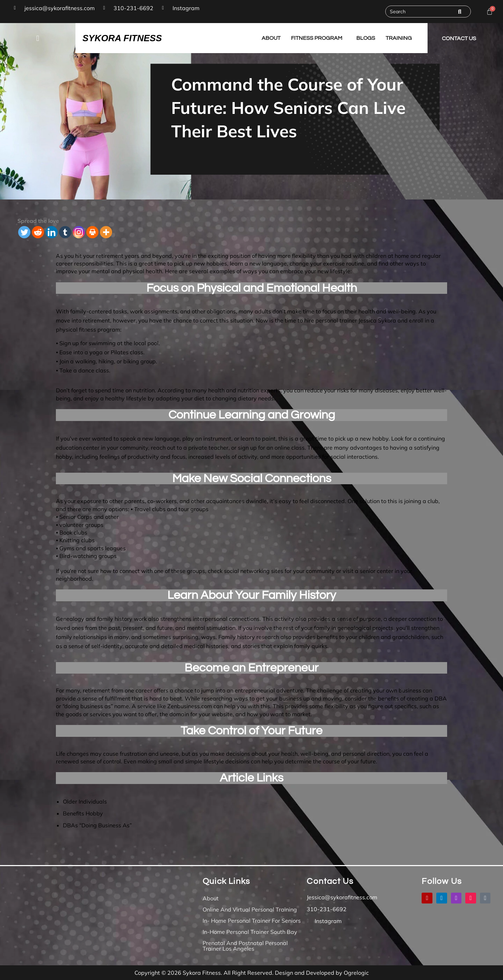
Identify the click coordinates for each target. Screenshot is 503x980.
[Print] (92, 232)
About (271, 38)
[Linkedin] (52, 232)
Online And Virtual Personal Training (250, 909)
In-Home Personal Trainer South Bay (250, 932)
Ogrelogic (356, 973)
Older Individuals (85, 801)
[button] (38, 38)
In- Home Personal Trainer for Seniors (252, 921)
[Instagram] (79, 232)
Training (399, 38)
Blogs (366, 38)
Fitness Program (317, 38)
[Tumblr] (65, 232)
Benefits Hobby (83, 813)
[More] (106, 232)
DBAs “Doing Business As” (97, 825)
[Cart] (490, 12)
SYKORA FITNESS (122, 38)
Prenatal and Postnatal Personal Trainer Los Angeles (245, 946)
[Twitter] (24, 232)
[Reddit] (38, 232)
